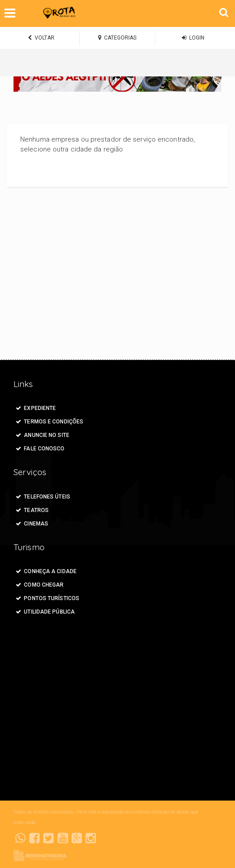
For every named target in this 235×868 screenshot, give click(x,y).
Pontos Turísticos (47, 598)
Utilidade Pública (45, 612)
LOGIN (194, 38)
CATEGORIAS (117, 38)
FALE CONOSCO (40, 449)
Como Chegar (40, 585)
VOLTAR (41, 38)
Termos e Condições (50, 422)
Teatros (32, 510)
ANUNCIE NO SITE (43, 435)
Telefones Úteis (43, 497)
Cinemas (32, 524)
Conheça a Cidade (46, 571)
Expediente (36, 408)
